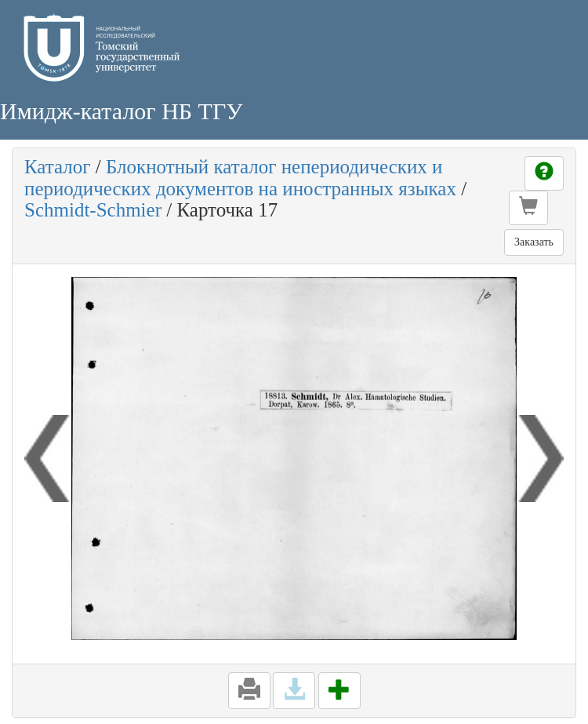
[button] (528, 208)
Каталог (58, 167)
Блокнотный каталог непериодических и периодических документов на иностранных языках (240, 178)
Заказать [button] (534, 242)
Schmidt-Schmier (93, 210)
